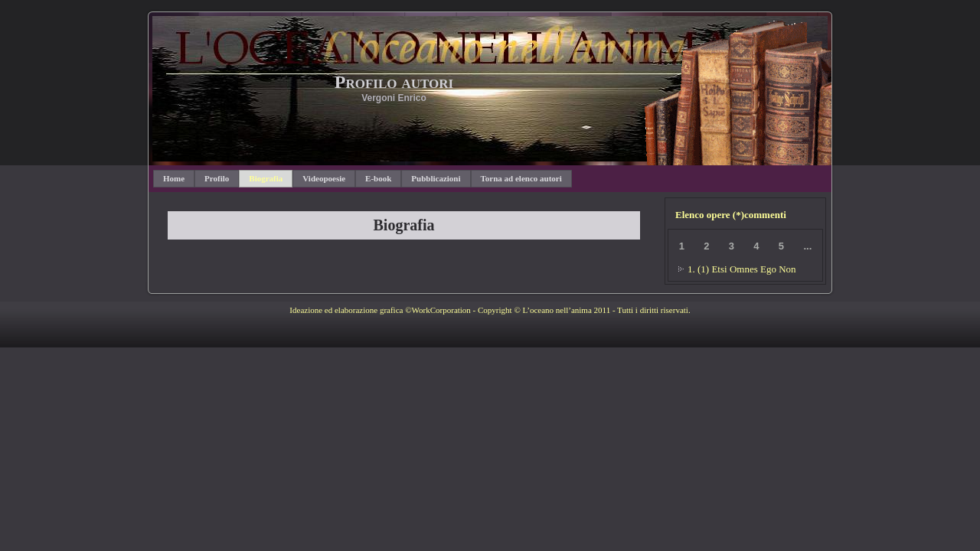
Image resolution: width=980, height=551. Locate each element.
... (807, 246)
